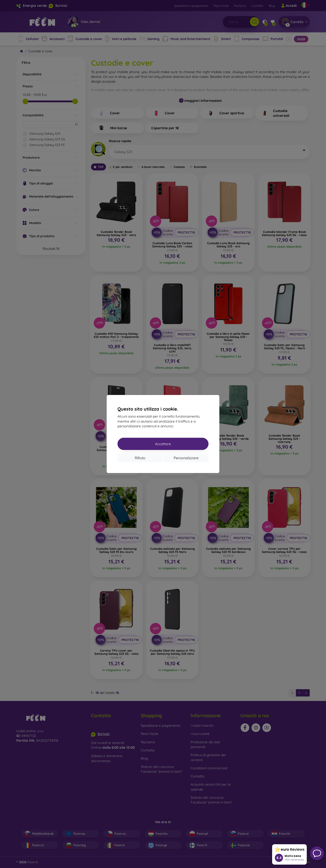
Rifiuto (140, 458)
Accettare (163, 444)
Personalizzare (186, 458)
